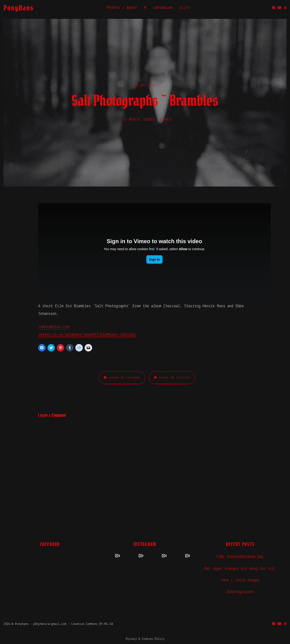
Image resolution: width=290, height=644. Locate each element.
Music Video (142, 120)
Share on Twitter (172, 378)
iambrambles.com (54, 327)
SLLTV (185, 8)
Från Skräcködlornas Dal (240, 557)
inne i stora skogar (240, 580)
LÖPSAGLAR (163, 8)
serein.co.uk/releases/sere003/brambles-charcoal (87, 335)
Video (166, 120)
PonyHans (19, 8)
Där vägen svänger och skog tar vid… (240, 569)
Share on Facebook (122, 378)
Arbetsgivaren (240, 592)
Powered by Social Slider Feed (145, 582)
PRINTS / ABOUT (122, 8)
